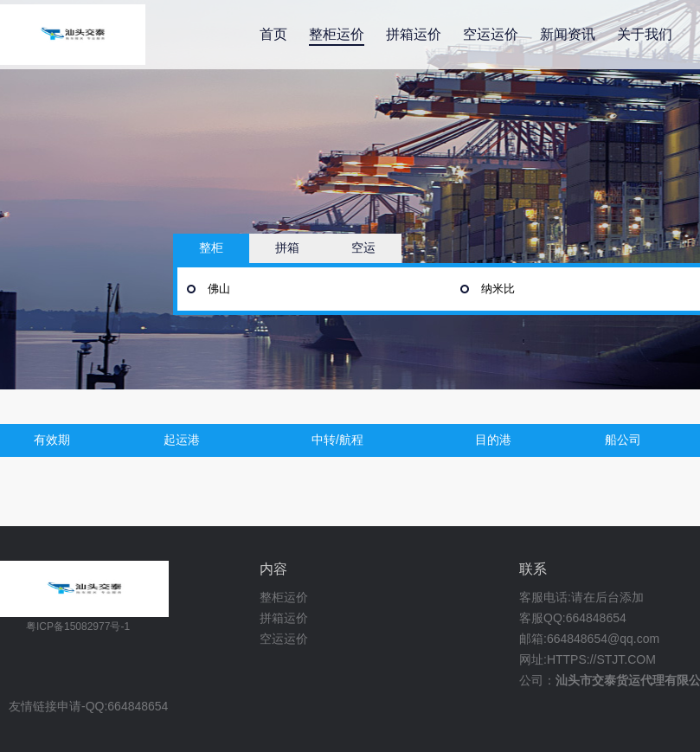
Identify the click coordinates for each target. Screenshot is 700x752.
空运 (363, 247)
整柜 (211, 247)
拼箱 (287, 247)
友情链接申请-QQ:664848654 (88, 707)
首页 (273, 34)
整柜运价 (337, 34)
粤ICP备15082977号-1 (78, 627)
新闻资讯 (568, 34)
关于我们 (645, 34)
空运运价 (491, 34)
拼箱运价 (414, 34)
